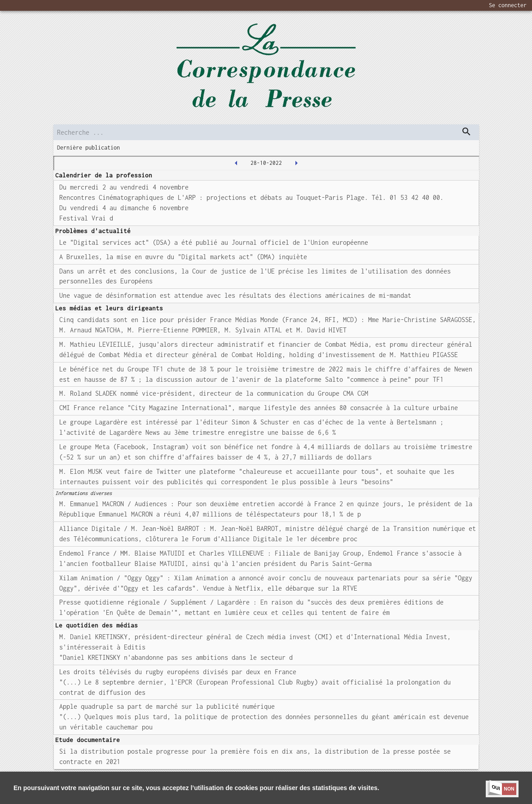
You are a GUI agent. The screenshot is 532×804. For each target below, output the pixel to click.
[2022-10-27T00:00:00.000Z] (236, 163)
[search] (266, 132)
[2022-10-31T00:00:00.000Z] (296, 163)
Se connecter (508, 5)
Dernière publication (88, 148)
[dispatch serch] (466, 132)
